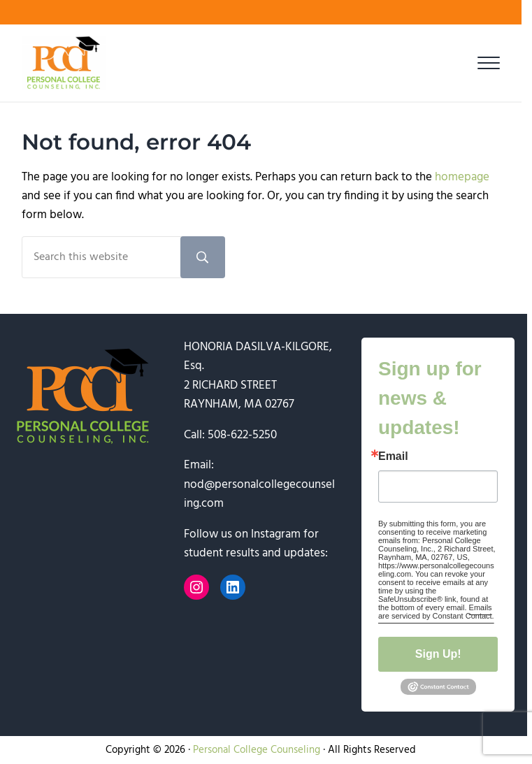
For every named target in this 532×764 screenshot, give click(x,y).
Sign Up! (438, 654)
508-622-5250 (242, 435)
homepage (462, 177)
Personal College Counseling (257, 750)
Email (393, 456)
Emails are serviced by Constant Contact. (436, 612)
